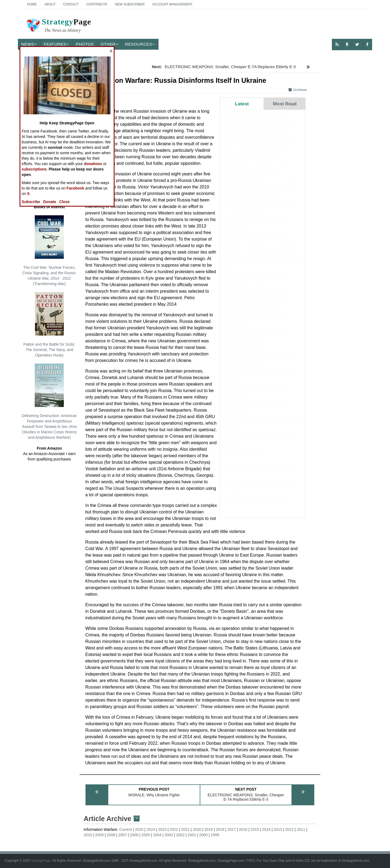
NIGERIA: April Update (245, 460)
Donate (50, 202)
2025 (139, 829)
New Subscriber (130, 4)
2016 (243, 829)
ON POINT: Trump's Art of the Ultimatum (261, 253)
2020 (197, 829)
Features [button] (56, 44)
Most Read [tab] (285, 104)
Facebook (75, 188)
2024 (151, 829)
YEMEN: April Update (244, 354)
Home (32, 4)
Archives (298, 90)
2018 (220, 829)
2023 (162, 829)
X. (29, 194)
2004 (157, 835)
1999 (215, 835)
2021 (186, 829)
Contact (71, 4)
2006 (134, 835)
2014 (266, 829)
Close (64, 202)
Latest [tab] (242, 104)
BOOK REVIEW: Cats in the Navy (255, 296)
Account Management (172, 4)
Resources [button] (140, 44)
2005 (146, 835)
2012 (289, 829)
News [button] (29, 44)
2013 (278, 829)
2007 (123, 835)
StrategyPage (41, 861)
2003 (169, 835)
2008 (111, 835)
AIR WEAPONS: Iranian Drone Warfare (260, 147)
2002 (180, 835)
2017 (232, 829)
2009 (99, 835)
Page (58, 26)
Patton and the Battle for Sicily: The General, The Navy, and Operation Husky (49, 325)
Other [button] (110, 44)
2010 (88, 835)
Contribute (97, 4)
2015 (255, 829)
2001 (192, 835)
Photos (85, 44)
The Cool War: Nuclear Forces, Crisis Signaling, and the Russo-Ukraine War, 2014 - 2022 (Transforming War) (49, 251)
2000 (203, 835)
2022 (174, 829)
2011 (301, 829)
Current (126, 829)
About (50, 4)
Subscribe (31, 202)
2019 (209, 829)
